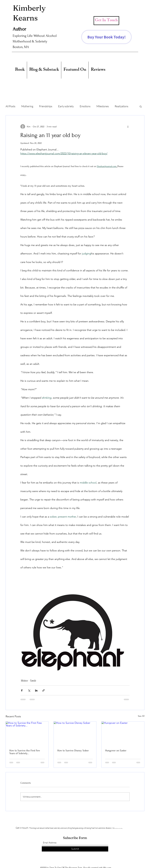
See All (141, 716)
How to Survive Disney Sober (73, 751)
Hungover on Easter (116, 751)
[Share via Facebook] (22, 690)
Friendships (46, 106)
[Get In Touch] (106, 21)
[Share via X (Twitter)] (29, 690)
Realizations (122, 106)
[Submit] (75, 849)
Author (19, 29)
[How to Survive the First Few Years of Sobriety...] (27, 733)
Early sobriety (66, 106)
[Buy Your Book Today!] (106, 37)
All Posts (10, 106)
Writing (24, 680)
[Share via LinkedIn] (36, 690)
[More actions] (128, 127)
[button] (141, 106)
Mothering (27, 106)
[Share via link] (43, 690)
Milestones (103, 106)
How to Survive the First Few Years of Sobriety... (25, 752)
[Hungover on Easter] (123, 733)
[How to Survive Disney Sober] (75, 733)
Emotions (85, 106)
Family (33, 680)
